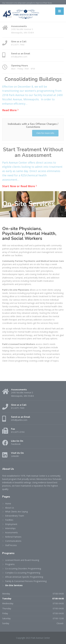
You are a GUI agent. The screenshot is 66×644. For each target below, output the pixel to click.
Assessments (11, 532)
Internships (10, 528)
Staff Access (11, 545)
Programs (10, 564)
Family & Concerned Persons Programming (26, 581)
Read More (9, 110)
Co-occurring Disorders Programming (23, 569)
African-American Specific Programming (24, 577)
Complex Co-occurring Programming (23, 573)
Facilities (9, 520)
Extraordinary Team (15, 516)
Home (8, 504)
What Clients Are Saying (16, 512)
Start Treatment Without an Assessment (33, 152)
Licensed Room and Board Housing (22, 560)
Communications (13, 541)
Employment (11, 524)
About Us (10, 508)
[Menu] (60, 11)
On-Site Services (14, 585)
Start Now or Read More (19, 186)
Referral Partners (13, 537)
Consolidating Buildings (33, 79)
